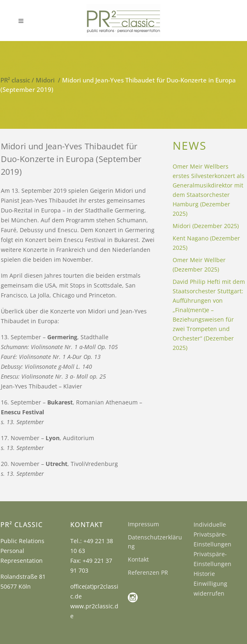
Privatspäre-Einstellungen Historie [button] (212, 564)
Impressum (143, 524)
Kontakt (138, 559)
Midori (45, 80)
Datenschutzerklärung (155, 542)
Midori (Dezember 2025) (206, 226)
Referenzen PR (148, 572)
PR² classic (15, 80)
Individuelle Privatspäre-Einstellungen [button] (212, 534)
